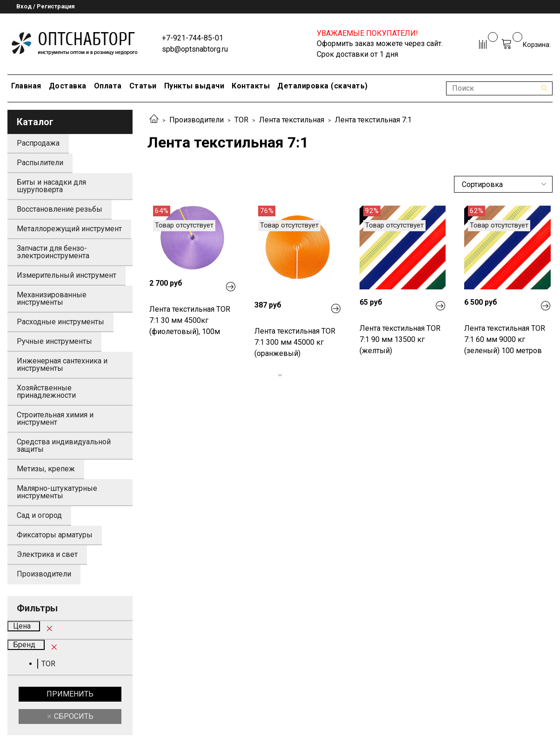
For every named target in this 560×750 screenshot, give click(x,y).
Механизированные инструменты (52, 298)
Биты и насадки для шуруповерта (51, 186)
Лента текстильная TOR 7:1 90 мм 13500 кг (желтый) (400, 339)
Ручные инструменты (54, 341)
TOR (241, 120)
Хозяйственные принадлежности (46, 392)
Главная (26, 86)
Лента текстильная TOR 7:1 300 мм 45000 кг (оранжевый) (295, 342)
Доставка (68, 86)
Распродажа (38, 143)
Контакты (251, 86)
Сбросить (73, 716)
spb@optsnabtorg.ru (195, 49)
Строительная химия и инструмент (55, 419)
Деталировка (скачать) (323, 86)
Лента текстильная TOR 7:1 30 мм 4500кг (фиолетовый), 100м (190, 320)
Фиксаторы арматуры (55, 535)
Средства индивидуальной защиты (64, 445)
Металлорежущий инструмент (69, 229)
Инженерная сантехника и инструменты (62, 365)
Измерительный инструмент (67, 275)
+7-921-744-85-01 (193, 38)
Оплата (108, 86)
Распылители (40, 163)
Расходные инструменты (60, 322)
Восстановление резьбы (60, 209)
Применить (70, 694)
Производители (197, 120)
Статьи (143, 86)
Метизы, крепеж (46, 469)
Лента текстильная (292, 120)
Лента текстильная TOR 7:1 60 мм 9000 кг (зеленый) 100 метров (505, 339)
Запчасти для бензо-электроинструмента (53, 252)
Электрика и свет (47, 554)
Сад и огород (39, 515)
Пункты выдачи (194, 86)
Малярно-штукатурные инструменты (57, 492)
